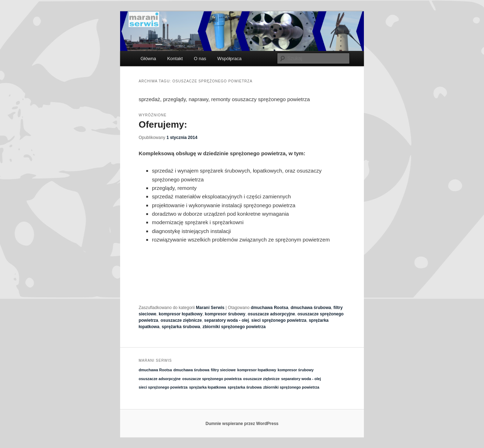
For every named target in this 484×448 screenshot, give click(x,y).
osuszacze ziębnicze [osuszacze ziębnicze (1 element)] (261, 379)
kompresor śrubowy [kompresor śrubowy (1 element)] (296, 370)
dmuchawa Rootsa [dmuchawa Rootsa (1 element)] (155, 370)
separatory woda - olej (227, 320)
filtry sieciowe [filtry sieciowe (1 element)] (223, 370)
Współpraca (229, 59)
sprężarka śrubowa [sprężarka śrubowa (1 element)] (245, 387)
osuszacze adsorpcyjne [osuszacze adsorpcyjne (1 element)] (160, 379)
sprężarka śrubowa (181, 327)
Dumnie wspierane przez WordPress (242, 424)
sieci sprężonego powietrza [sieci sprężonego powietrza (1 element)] (163, 387)
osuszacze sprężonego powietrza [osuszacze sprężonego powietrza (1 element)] (212, 379)
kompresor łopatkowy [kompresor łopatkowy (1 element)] (256, 370)
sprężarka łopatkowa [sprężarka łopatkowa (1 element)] (208, 387)
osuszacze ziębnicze (181, 320)
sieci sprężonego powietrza (279, 320)
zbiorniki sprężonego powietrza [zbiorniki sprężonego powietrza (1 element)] (291, 387)
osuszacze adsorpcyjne (271, 314)
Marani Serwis (210, 308)
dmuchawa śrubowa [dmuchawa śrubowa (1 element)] (191, 370)
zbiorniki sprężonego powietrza (234, 327)
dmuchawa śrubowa (311, 308)
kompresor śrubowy (225, 314)
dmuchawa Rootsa (270, 308)
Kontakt (175, 59)
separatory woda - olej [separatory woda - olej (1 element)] (301, 379)
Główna (148, 59)
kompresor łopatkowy (181, 314)
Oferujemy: (163, 124)
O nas (200, 59)
